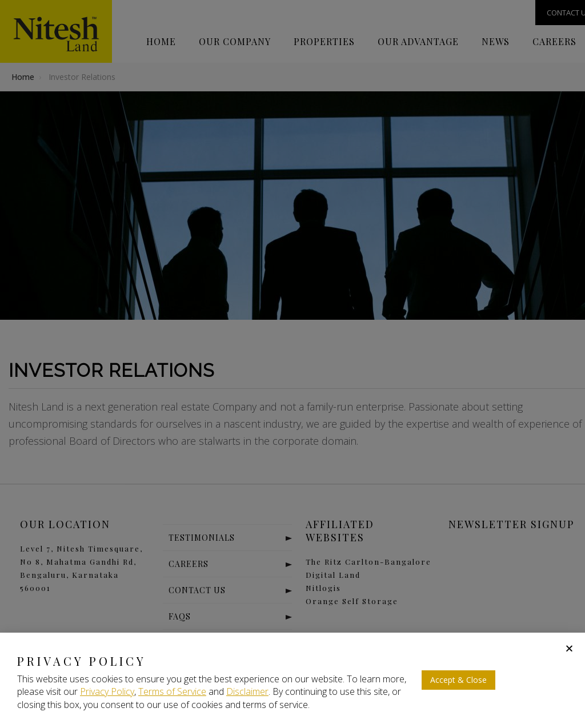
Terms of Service (172, 691)
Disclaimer (247, 691)
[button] (569, 648)
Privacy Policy (107, 691)
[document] (292, 364)
